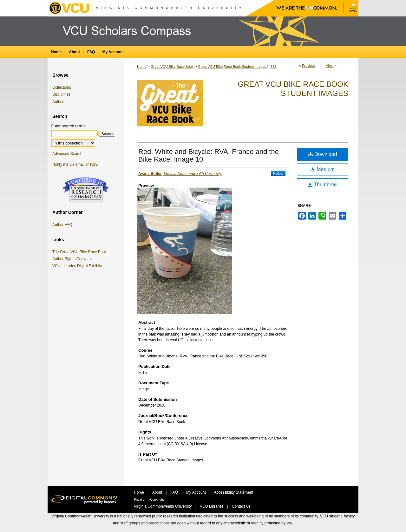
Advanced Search (67, 154)
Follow (278, 173)
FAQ (175, 492)
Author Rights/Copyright (74, 259)
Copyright (157, 500)
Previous (309, 66)
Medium (323, 169)
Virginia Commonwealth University (163, 506)
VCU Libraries (212, 506)
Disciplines (61, 94)
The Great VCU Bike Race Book (81, 252)
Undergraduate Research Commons (86, 190)
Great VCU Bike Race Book (172, 67)
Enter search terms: (69, 126)
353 (273, 67)
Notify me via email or (75, 164)
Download (323, 154)
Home (142, 67)
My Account (196, 492)
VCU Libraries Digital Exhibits (78, 266)
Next (330, 66)
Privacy (140, 500)
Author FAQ (62, 225)
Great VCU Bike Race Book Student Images (232, 67)
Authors (59, 102)
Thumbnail (323, 185)
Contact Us (241, 506)
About (158, 492)
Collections (62, 87)
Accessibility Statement (234, 492)
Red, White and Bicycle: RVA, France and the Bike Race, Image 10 (209, 155)
